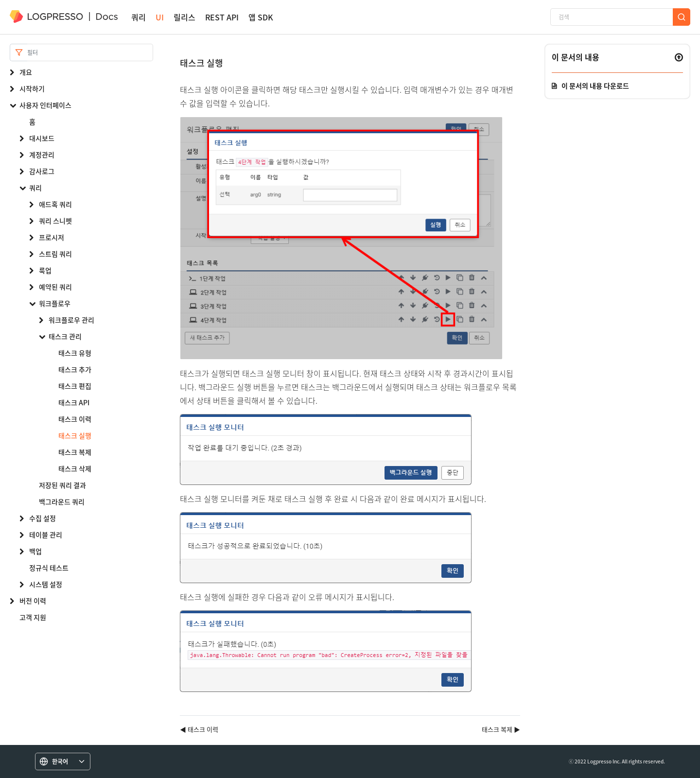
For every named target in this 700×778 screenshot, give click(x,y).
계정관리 (42, 155)
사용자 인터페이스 (45, 105)
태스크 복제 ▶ (501, 729)
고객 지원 (33, 617)
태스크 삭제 (75, 468)
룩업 (45, 270)
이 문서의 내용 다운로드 (595, 86)
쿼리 (139, 17)
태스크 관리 (65, 336)
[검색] (612, 17)
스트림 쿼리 (55, 254)
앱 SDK (261, 17)
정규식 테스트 (49, 568)
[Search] (90, 52)
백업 (35, 551)
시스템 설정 (46, 584)
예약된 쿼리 (55, 287)
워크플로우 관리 (71, 320)
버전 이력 (33, 601)
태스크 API (74, 402)
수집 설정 (43, 518)
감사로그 (42, 171)
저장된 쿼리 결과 (62, 485)
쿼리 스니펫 (55, 221)
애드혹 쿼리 (55, 204)
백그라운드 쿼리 (62, 501)
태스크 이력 (75, 419)
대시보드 (42, 138)
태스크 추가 (75, 369)
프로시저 (52, 237)
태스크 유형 (75, 353)
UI (160, 17)
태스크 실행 (75, 435)
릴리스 (184, 17)
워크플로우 (55, 303)
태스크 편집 (75, 386)
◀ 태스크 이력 (199, 729)
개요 (26, 72)
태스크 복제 (75, 452)
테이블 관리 (46, 535)
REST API (222, 17)
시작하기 (32, 88)
